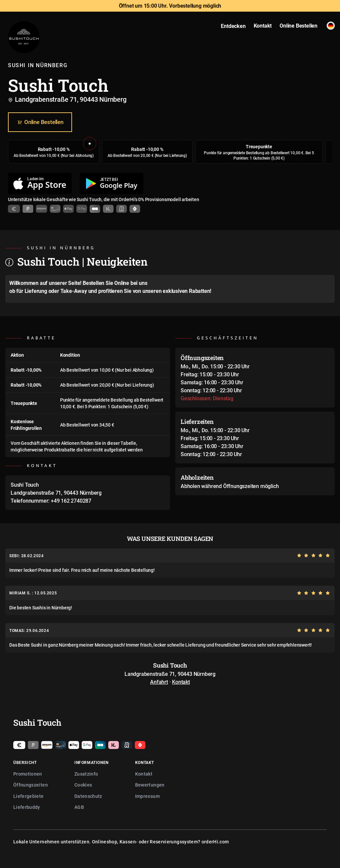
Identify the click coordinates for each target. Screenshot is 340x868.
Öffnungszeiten (31, 785)
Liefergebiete (29, 796)
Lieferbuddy (27, 807)
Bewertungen (150, 785)
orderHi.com (215, 842)
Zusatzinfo (86, 774)
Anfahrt (159, 682)
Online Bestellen (40, 122)
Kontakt (181, 682)
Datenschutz (88, 796)
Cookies (83, 785)
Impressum (147, 796)
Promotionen (28, 774)
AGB (79, 807)
